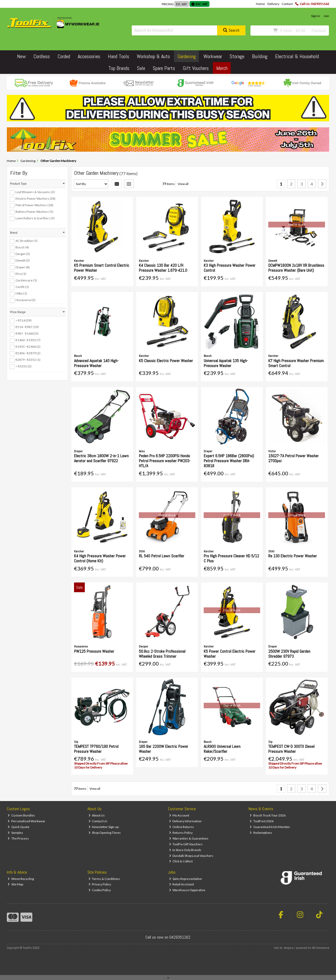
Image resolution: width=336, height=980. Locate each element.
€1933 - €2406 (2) (28, 347)
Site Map (15, 884)
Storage (237, 56)
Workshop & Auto (153, 56)
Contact (287, 4)
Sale (141, 68)
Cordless (42, 56)
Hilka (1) (21, 293)
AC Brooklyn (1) (27, 241)
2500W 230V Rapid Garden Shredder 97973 (289, 654)
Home (260, 4)
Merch (222, 68)
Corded (64, 56)
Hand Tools (119, 56)
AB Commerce (320, 948)
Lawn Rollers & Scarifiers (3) (35, 218)
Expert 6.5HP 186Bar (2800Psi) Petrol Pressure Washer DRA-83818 (229, 461)
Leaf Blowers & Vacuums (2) (35, 192)
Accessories (89, 56)
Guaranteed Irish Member (270, 827)
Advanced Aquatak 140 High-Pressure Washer (96, 363)
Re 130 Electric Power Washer (293, 556)
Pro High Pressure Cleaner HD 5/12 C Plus (231, 558)
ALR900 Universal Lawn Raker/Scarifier (222, 749)
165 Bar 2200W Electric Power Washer (164, 749)
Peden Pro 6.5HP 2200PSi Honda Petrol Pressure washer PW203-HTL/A (165, 461)
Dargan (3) (23, 254)
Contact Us (98, 821)
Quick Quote (19, 827)
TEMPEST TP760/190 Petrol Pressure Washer (96, 749)
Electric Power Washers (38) (35, 198)
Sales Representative (186, 879)
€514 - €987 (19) (27, 327)
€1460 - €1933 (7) (28, 340)
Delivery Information (185, 821)
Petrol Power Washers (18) (34, 205)
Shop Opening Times (105, 833)
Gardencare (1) (26, 280)
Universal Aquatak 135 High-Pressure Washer (226, 363)
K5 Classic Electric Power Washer (166, 361)
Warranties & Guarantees (189, 838)
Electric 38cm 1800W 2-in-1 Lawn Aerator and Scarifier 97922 (101, 458)
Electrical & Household (297, 56)
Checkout (319, 31)
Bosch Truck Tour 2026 (268, 815)
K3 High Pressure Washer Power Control (230, 268)
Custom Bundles (21, 815)
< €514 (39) (23, 320)
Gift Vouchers (196, 68)
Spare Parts (164, 68)
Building (260, 56)
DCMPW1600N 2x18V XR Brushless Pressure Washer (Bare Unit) (296, 268)
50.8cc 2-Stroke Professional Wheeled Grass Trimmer (162, 654)
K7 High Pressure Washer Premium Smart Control (296, 363)
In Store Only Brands (185, 850)
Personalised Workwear (27, 821)
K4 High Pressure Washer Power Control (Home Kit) (100, 558)
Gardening (187, 56)
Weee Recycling (21, 879)
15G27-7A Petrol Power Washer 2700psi (293, 458)
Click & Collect (181, 861)
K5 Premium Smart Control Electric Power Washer (102, 268)
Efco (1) (21, 273)
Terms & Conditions (104, 879)
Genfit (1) (22, 287)
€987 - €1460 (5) (27, 333)
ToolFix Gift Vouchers (186, 844)
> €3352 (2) (23, 366)
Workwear (213, 56)
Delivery (273, 4)
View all (183, 184)
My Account (179, 815)
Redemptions (261, 833)
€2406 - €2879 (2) (28, 353)
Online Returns (182, 827)
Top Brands (119, 68)
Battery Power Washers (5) (34, 212)
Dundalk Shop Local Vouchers (191, 856)
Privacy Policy (100, 884)
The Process (18, 838)
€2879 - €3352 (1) (28, 360)
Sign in (316, 16)
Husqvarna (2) (25, 300)
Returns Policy (181, 833)
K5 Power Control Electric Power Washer (230, 654)
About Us (97, 815)
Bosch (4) (22, 247)
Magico (289, 948)
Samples (15, 833)
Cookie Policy (100, 890)
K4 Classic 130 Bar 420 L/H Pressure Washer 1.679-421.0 (163, 268)
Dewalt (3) (23, 260)
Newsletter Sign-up (104, 827)
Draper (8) (23, 267)
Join (326, 16)
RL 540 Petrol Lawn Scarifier (162, 556)
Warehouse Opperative (187, 890)
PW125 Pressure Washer (94, 651)
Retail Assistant (182, 884)
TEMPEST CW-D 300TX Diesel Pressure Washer (291, 749)
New (21, 56)
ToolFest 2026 (262, 821)
